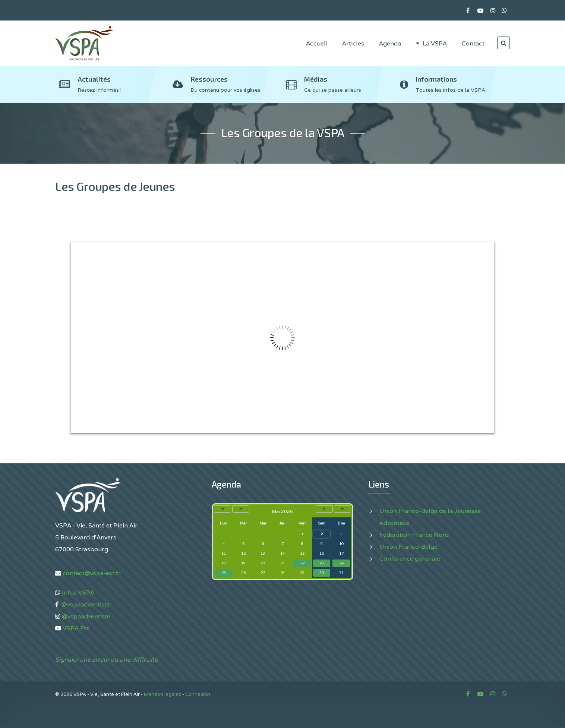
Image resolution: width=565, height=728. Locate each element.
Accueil (317, 43)
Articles (353, 43)
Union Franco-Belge (408, 547)
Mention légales (162, 694)
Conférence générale (410, 559)
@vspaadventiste (85, 604)
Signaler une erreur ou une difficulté (106, 660)
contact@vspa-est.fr (91, 573)
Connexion (198, 694)
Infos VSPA (77, 593)
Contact (473, 43)
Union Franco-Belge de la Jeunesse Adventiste (430, 517)
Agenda (390, 43)
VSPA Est (76, 628)
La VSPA (431, 43)
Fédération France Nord (414, 535)
